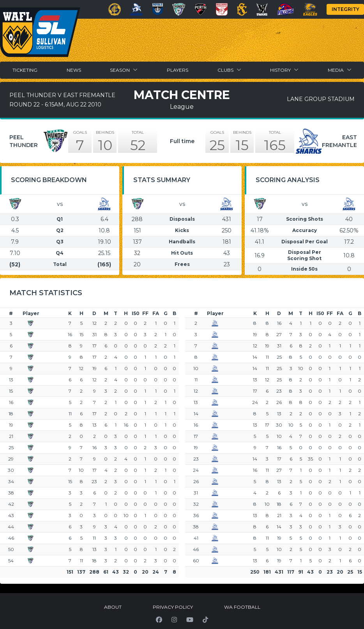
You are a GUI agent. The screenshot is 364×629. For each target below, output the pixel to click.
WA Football (242, 607)
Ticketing (25, 70)
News (74, 70)
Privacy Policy (173, 607)
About (113, 607)
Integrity (345, 9)
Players (178, 70)
